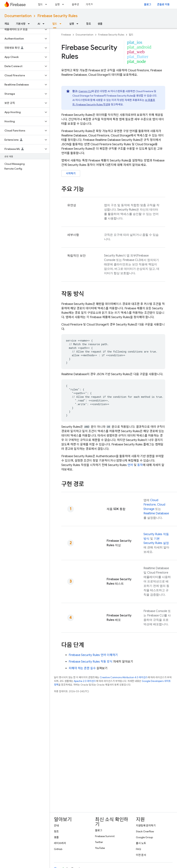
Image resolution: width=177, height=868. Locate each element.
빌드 (40, 4)
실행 (57, 4)
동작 (140, 465)
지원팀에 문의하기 (146, 826)
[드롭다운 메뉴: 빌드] (47, 4)
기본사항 (21, 24)
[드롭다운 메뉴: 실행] (64, 4)
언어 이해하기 (93, 655)
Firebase (66, 35)
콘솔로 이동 (163, 4)
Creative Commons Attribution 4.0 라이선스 (124, 677)
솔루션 (75, 4)
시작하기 (71, 173)
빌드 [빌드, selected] (55, 24)
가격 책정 (91, 4)
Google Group (144, 837)
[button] (22, 29)
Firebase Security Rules (57, 16)
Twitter (99, 842)
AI (39, 24)
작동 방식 (91, 662)
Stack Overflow (145, 831)
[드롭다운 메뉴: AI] (45, 24)
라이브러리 (60, 843)
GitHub (58, 849)
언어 (130, 465)
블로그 (148, 4)
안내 (56, 826)
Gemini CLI (85, 91)
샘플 (100, 24)
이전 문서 (141, 855)
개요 (7, 24)
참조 (89, 24)
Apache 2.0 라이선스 (85, 681)
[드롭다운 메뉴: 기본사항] (30, 24)
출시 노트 (141, 843)
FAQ (139, 849)
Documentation (18, 16)
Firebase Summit (105, 836)
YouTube (100, 848)
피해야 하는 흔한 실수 (82, 668)
